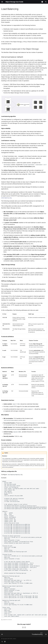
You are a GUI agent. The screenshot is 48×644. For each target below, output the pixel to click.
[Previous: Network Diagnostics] (2, 634)
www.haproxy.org (6, 198)
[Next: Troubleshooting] (39, 634)
